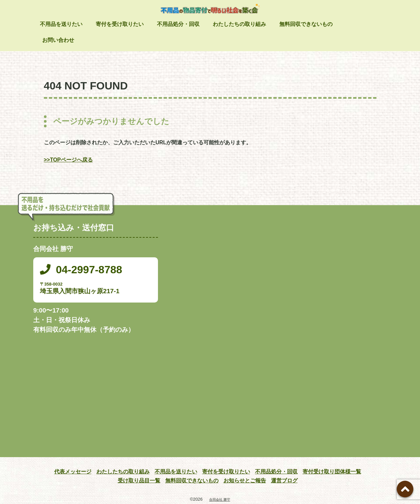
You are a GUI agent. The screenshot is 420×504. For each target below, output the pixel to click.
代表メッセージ (73, 472)
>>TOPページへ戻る (68, 160)
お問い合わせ (58, 40)
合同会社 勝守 (220, 500)
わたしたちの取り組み (239, 24)
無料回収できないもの (306, 24)
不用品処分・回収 (178, 24)
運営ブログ (284, 481)
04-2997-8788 (81, 269)
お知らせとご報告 (245, 481)
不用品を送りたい (61, 24)
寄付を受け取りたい (120, 24)
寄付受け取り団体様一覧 (332, 472)
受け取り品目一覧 (139, 481)
